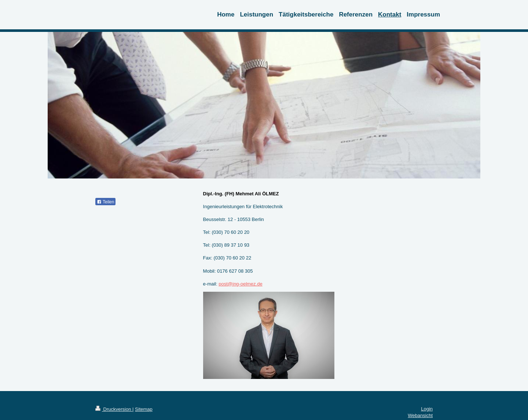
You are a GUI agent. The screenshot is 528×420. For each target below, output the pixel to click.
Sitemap (144, 409)
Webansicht (420, 415)
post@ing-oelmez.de (240, 284)
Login (427, 409)
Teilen (105, 202)
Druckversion (114, 409)
